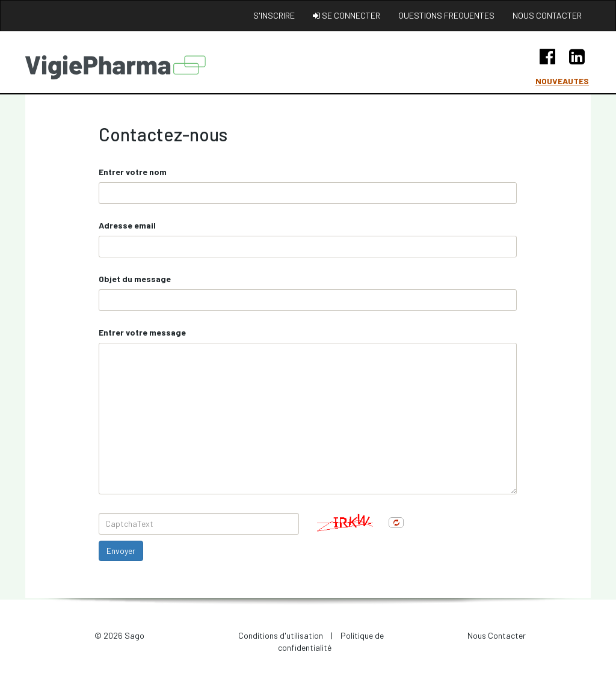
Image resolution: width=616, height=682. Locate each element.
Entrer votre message (142, 332)
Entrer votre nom (133, 172)
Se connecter (346, 15)
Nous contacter (547, 15)
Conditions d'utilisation (281, 635)
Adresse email (127, 225)
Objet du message (135, 279)
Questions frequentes (446, 15)
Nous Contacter (497, 635)
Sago (134, 635)
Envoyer (121, 551)
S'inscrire (274, 15)
